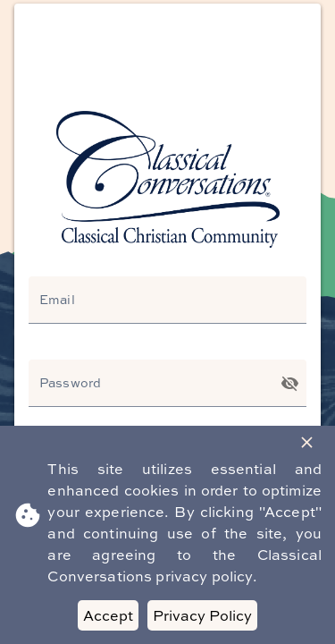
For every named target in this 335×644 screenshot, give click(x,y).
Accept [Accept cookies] (108, 615)
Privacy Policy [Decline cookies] (202, 615)
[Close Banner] (307, 442)
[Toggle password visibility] (290, 383)
